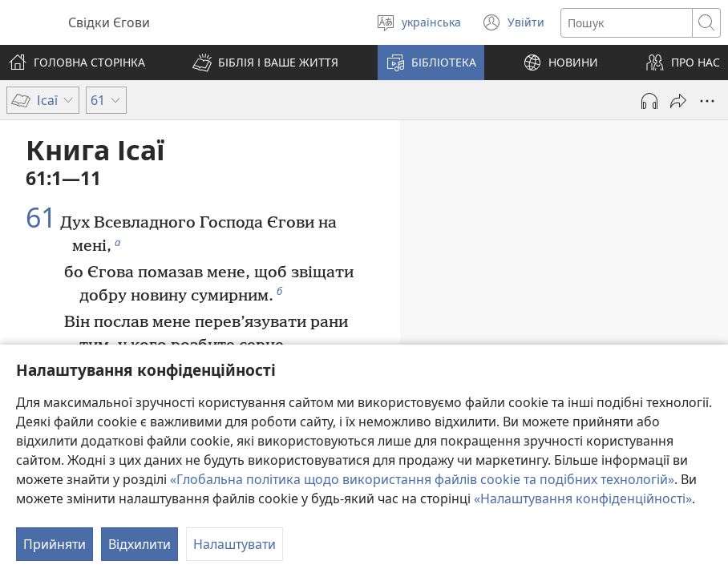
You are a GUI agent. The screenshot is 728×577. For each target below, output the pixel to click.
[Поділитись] (678, 101)
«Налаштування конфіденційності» (583, 498)
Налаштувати (235, 544)
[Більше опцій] (707, 101)
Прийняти (55, 544)
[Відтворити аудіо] (649, 101)
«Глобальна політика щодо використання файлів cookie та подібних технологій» (422, 479)
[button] (265, 63)
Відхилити (140, 544)
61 (41, 218)
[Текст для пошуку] (627, 23)
